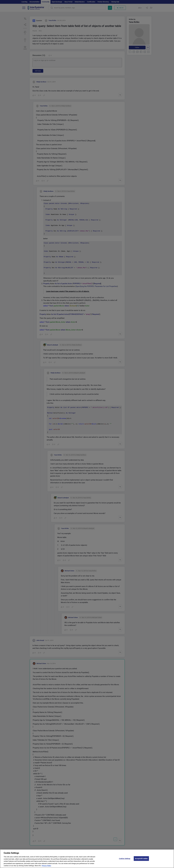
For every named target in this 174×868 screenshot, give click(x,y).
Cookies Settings (125, 861)
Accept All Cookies (141, 861)
